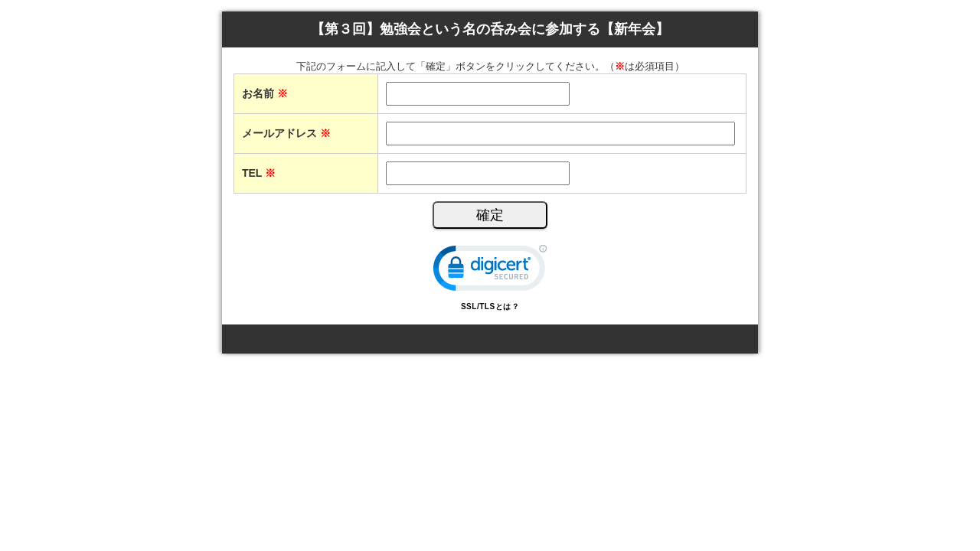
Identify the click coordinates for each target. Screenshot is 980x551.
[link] (490, 271)
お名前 (265, 93)
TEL (259, 173)
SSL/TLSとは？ (490, 306)
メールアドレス (286, 133)
